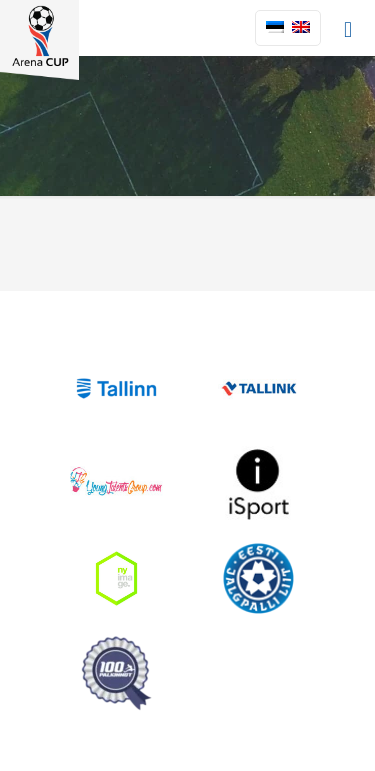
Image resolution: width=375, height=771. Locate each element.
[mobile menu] (348, 30)
